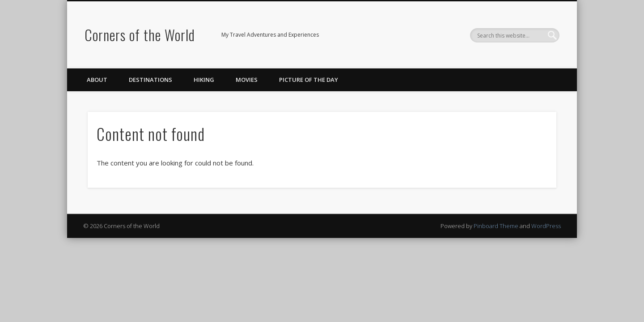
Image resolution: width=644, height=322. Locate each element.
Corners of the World (140, 35)
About (97, 80)
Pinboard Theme (496, 226)
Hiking (204, 80)
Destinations (150, 80)
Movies (247, 80)
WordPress (546, 226)
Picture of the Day (309, 80)
